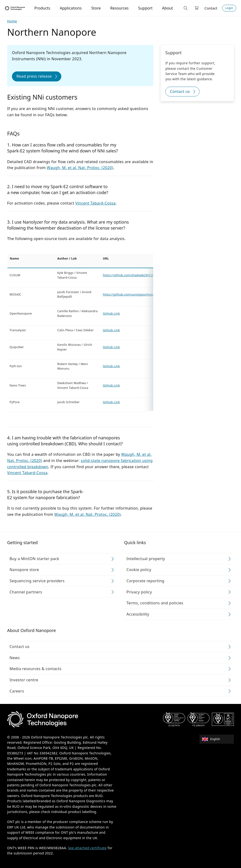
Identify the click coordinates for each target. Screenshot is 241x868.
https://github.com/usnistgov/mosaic (130, 294)
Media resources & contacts (35, 669)
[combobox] (218, 739)
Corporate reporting (145, 581)
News (15, 658)
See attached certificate (87, 848)
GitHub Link (111, 314)
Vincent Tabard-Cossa (96, 203)
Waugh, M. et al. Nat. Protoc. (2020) (80, 168)
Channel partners (26, 592)
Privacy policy (139, 592)
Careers (17, 691)
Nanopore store (24, 570)
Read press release (34, 76)
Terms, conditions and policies (155, 603)
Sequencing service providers (37, 581)
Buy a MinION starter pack (34, 559)
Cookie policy (139, 570)
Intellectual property (146, 559)
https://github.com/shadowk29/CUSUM (131, 275)
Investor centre (24, 680)
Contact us (180, 91)
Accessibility (138, 614)
